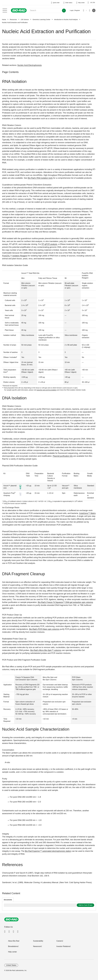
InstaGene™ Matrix (87, 513)
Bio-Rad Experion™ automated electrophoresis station (48, 851)
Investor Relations (63, 946)
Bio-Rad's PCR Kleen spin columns (44, 629)
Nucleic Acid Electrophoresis (29, 65)
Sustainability (38, 941)
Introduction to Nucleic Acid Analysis (66, 20)
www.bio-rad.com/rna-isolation (47, 390)
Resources (13, 20)
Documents (8, 900)
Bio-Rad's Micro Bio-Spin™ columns (46, 650)
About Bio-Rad (14, 941)
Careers (59, 941)
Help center (12, 952)
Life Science (25, 20)
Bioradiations (13, 946)
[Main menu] (5, 10)
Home (4, 20)
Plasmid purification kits (63, 456)
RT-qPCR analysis (49, 244)
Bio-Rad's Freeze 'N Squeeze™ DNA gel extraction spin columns (65, 602)
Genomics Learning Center (41, 20)
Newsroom (37, 946)
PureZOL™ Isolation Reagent (15, 256)
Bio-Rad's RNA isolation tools (40, 178)
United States (11, 965)
